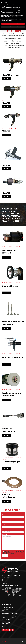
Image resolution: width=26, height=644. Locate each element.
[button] (24, 2)
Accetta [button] (19, 24)
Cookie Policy (11, 642)
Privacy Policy (5, 642)
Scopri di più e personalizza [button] (13, 27)
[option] (13, 308)
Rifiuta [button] (7, 24)
